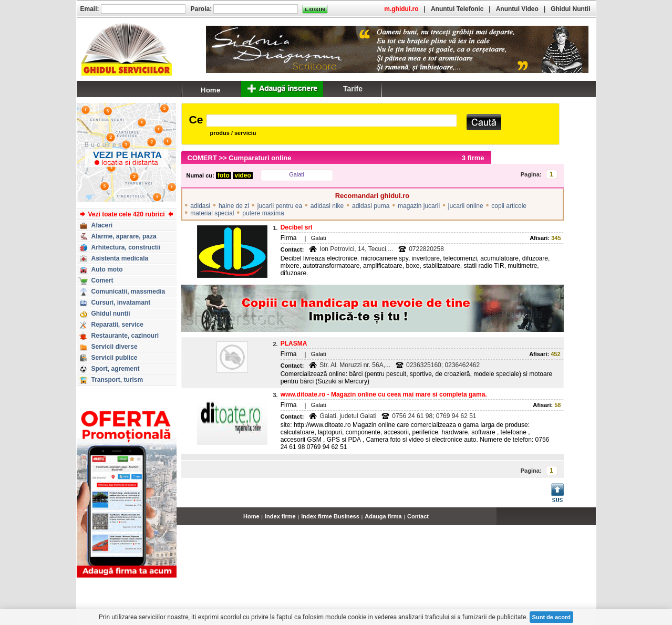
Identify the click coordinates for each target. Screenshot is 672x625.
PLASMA (294, 343)
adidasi (200, 206)
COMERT (202, 158)
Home (251, 516)
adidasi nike (327, 206)
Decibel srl (297, 227)
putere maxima (263, 213)
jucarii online (466, 206)
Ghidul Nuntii (570, 9)
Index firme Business (330, 516)
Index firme (280, 516)
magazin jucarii (419, 206)
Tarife (353, 89)
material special (212, 213)
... (593, 522)
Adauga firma (383, 516)
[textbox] (331, 121)
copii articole (509, 206)
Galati (297, 174)
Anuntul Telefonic (457, 9)
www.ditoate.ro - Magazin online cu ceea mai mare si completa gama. (384, 394)
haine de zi (234, 206)
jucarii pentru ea (280, 206)
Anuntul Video (517, 9)
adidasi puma (371, 206)
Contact (418, 516)
